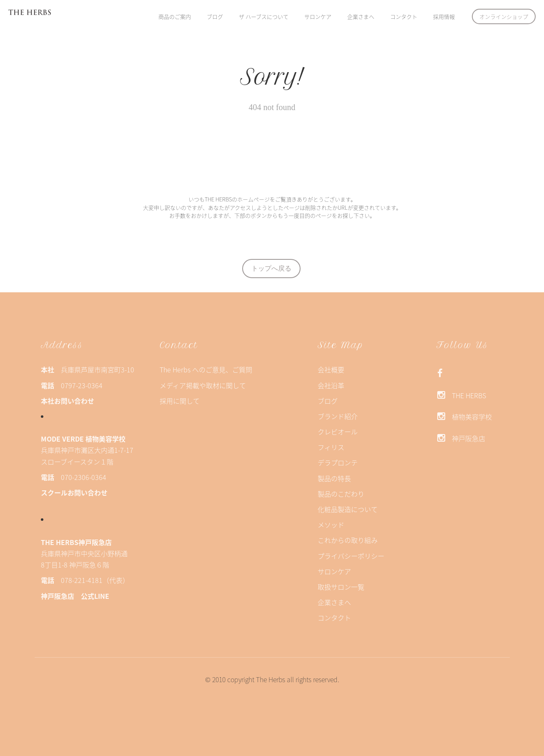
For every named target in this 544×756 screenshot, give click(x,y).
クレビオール (338, 432)
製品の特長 (334, 478)
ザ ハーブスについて (264, 16)
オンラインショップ (504, 16)
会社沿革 (331, 385)
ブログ (215, 16)
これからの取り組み (348, 540)
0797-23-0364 (72, 385)
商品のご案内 (175, 16)
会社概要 (331, 369)
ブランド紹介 (338, 416)
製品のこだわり (341, 494)
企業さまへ (361, 16)
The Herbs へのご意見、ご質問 (206, 369)
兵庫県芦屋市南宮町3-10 (88, 369)
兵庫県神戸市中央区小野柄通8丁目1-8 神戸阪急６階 (84, 553)
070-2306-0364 (74, 477)
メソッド (331, 525)
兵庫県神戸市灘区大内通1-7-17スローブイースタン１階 (87, 450)
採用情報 (444, 16)
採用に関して (180, 401)
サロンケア (318, 16)
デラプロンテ (338, 462)
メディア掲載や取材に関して (203, 385)
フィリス (331, 447)
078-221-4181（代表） (85, 580)
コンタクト (404, 16)
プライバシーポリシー (351, 556)
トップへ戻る (276, 268)
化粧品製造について (348, 509)
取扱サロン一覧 (341, 587)
